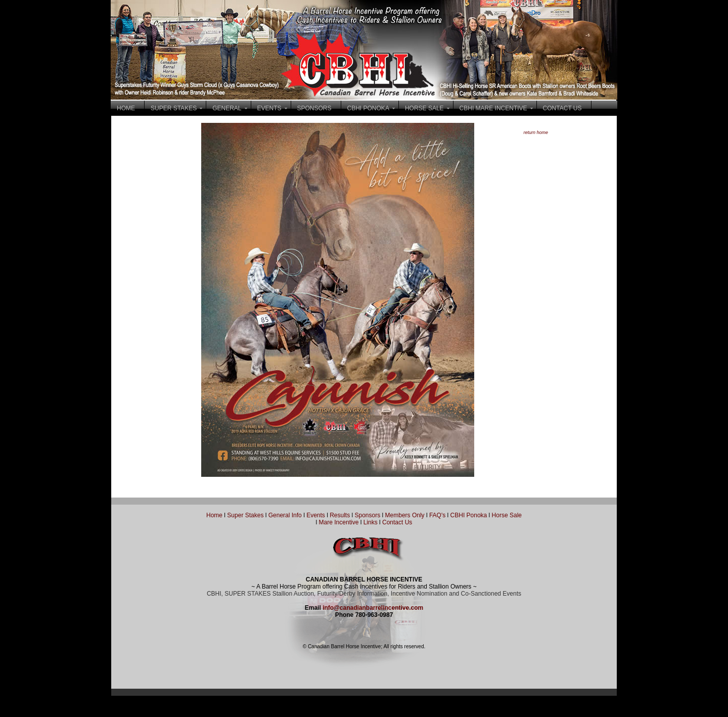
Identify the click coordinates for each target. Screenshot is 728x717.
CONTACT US (562, 108)
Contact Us (397, 522)
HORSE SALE (424, 108)
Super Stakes (245, 515)
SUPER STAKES (174, 108)
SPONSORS (314, 108)
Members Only (406, 515)
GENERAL (227, 108)
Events (316, 515)
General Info (286, 515)
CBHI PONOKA (368, 108)
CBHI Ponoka (469, 515)
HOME (126, 108)
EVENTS (269, 108)
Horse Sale (507, 515)
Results (340, 515)
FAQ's (437, 515)
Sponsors (368, 515)
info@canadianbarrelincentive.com (373, 608)
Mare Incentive (339, 522)
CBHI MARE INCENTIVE (493, 108)
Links (369, 522)
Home (214, 515)
